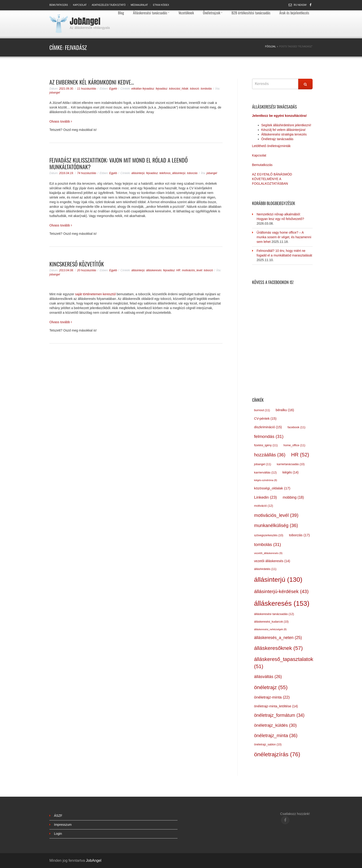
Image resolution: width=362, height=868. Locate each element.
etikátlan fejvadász (143, 89)
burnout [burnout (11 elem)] (262, 410)
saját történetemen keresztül (95, 294)
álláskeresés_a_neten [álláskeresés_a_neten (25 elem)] (278, 638)
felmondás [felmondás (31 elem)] (269, 436)
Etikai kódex (161, 5)
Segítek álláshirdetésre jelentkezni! (286, 125)
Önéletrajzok (213, 13)
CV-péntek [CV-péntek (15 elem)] (265, 419)
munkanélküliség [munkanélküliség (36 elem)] (276, 525)
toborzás (192, 173)
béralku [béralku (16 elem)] (285, 410)
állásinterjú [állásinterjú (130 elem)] (278, 579)
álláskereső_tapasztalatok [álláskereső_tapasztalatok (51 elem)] (284, 663)
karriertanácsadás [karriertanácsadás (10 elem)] (291, 464)
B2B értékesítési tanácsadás (251, 13)
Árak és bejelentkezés (294, 13)
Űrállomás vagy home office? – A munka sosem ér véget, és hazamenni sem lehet (284, 237)
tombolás (206, 89)
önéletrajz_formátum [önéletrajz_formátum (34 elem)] (279, 715)
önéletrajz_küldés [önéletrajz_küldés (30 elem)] (276, 725)
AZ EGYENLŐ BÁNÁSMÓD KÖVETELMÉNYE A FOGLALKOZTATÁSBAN (272, 179)
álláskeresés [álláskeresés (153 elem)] (282, 603)
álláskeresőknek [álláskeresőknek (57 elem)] (279, 648)
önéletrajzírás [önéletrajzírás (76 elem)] (277, 754)
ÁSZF (58, 816)
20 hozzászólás (87, 270)
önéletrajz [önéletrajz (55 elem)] (271, 687)
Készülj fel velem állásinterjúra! (284, 130)
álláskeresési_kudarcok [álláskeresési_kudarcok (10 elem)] (271, 622)
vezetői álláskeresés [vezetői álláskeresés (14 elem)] (272, 561)
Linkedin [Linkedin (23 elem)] (266, 497)
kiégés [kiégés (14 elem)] (290, 472)
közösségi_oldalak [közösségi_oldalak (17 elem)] (272, 488)
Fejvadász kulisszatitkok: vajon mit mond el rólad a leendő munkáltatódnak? (119, 163)
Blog (121, 13)
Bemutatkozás (59, 5)
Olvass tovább (61, 121)
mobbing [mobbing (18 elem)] (293, 497)
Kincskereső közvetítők (77, 264)
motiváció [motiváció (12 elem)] (264, 506)
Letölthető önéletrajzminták (271, 146)
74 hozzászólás (87, 173)
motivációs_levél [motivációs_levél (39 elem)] (276, 515)
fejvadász (161, 89)
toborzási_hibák (179, 89)
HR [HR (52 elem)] (300, 455)
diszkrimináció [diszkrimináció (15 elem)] (268, 427)
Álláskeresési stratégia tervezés (284, 134)
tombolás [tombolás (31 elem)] (268, 544)
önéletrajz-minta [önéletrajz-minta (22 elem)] (272, 697)
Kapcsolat (80, 5)
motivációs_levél (192, 270)
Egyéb (113, 89)
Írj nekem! (300, 5)
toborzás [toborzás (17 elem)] (299, 535)
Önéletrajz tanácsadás (277, 139)
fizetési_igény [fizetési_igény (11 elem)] (266, 445)
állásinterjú (138, 173)
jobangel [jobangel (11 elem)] (263, 464)
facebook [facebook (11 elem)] (297, 427)
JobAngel (85, 21)
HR (178, 270)
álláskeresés (154, 270)
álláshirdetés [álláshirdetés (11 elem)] (265, 569)
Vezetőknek (186, 13)
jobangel (55, 93)
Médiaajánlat (139, 5)
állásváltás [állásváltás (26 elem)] (268, 677)
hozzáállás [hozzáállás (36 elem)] (270, 455)
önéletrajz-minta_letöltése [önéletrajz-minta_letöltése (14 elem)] (276, 706)
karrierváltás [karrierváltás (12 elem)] (265, 472)
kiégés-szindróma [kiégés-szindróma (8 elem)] (266, 480)
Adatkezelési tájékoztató (109, 5)
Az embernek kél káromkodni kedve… (92, 82)
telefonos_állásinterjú (172, 173)
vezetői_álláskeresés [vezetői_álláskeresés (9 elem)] (268, 553)
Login (58, 834)
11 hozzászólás (87, 89)
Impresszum (63, 825)
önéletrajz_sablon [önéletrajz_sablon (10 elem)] (268, 744)
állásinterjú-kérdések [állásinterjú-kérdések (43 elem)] (281, 591)
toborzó (194, 89)
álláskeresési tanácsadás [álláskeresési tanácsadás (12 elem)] (274, 614)
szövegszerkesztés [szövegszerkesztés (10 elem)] (269, 535)
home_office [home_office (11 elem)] (294, 445)
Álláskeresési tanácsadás (151, 13)
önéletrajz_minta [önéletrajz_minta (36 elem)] (276, 735)
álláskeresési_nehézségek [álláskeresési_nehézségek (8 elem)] (270, 629)
